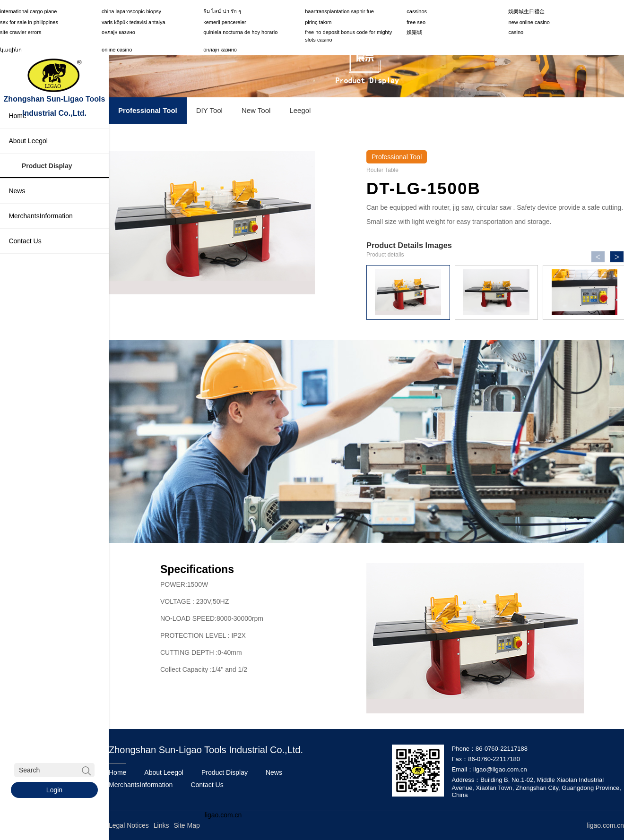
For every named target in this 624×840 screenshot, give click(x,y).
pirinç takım (318, 22)
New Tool (256, 110)
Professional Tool (148, 110)
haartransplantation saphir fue (339, 11)
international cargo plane (28, 11)
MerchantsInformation (141, 784)
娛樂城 (414, 32)
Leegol (300, 110)
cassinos (417, 11)
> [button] (617, 257)
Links (161, 825)
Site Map (187, 825)
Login (54, 790)
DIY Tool (209, 110)
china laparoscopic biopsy (131, 11)
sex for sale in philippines (29, 22)
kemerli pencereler (225, 22)
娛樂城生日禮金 (526, 11)
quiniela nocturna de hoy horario (240, 32)
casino (516, 32)
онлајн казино (118, 32)
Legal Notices (129, 825)
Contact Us (207, 784)
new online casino (529, 22)
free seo (416, 22)
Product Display (225, 772)
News (274, 772)
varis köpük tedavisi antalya (134, 22)
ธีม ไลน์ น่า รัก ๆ (222, 11)
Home (117, 772)
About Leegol (164, 772)
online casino (117, 50)
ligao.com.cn (223, 814)
